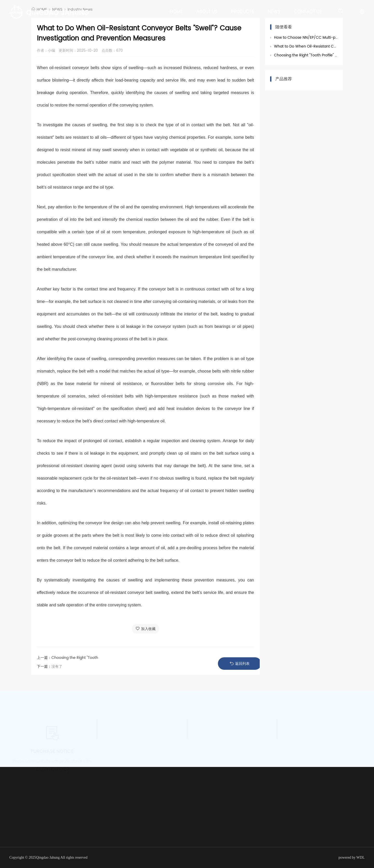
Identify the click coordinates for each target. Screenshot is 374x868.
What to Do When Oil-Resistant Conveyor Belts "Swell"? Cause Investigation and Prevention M (306, 46)
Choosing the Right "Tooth (75, 658)
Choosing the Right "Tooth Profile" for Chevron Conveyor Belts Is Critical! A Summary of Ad (306, 55)
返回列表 (240, 664)
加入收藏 (146, 629)
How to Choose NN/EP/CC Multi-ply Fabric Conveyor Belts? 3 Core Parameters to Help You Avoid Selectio (306, 38)
